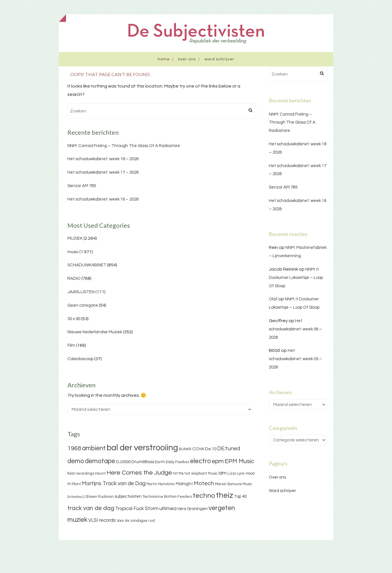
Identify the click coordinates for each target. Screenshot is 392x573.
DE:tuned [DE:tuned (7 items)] (229, 449)
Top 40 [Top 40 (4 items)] (240, 496)
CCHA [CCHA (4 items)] (198, 449)
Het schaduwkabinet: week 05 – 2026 (295, 359)
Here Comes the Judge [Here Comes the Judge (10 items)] (139, 473)
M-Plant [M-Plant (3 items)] (74, 484)
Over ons (187, 59)
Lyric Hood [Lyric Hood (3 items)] (246, 473)
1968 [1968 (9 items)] (74, 448)
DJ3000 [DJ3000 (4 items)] (123, 462)
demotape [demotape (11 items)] (100, 461)
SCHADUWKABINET (87, 265)
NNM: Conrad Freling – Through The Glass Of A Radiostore (124, 146)
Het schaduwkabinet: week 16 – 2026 (103, 199)
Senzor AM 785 (82, 186)
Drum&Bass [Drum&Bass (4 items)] (143, 462)
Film (71, 345)
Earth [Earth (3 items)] (160, 462)
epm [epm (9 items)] (218, 461)
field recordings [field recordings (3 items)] (81, 473)
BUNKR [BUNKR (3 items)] (185, 449)
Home (164, 59)
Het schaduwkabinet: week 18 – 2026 (103, 159)
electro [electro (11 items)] (200, 461)
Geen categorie (83, 305)
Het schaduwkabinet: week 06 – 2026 (295, 329)
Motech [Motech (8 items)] (204, 483)
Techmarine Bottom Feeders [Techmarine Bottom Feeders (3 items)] (167, 497)
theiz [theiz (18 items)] (225, 495)
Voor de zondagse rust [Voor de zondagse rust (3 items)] (136, 521)
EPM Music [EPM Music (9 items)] (239, 461)
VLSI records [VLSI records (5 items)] (102, 520)
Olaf (273, 299)
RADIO (74, 278)
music (73, 252)
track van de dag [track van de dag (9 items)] (91, 508)
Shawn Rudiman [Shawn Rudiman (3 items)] (99, 497)
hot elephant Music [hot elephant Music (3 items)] (201, 473)
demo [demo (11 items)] (76, 461)
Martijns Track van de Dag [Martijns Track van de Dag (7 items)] (114, 483)
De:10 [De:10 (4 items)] (211, 449)
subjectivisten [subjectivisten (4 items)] (128, 496)
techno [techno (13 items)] (204, 496)
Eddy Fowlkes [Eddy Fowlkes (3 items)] (177, 462)
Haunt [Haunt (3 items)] (100, 473)
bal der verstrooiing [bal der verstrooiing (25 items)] (142, 448)
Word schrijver (219, 59)
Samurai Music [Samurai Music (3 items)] (240, 484)
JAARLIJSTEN (81, 292)
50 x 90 (74, 319)
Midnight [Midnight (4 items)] (184, 484)
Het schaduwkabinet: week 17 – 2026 (103, 172)
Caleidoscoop (80, 359)
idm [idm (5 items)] (223, 473)
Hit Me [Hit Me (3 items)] (178, 473)
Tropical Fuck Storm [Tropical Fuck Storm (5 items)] (137, 509)
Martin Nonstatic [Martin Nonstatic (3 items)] (161, 484)
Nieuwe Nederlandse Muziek (95, 332)
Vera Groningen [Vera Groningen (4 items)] (193, 509)
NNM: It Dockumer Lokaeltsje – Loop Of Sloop (296, 278)
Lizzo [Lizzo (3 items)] (232, 473)
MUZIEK (75, 238)
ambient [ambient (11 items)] (94, 448)
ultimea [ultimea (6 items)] (168, 508)
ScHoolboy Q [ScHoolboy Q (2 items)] (76, 497)
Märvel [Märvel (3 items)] (221, 484)
